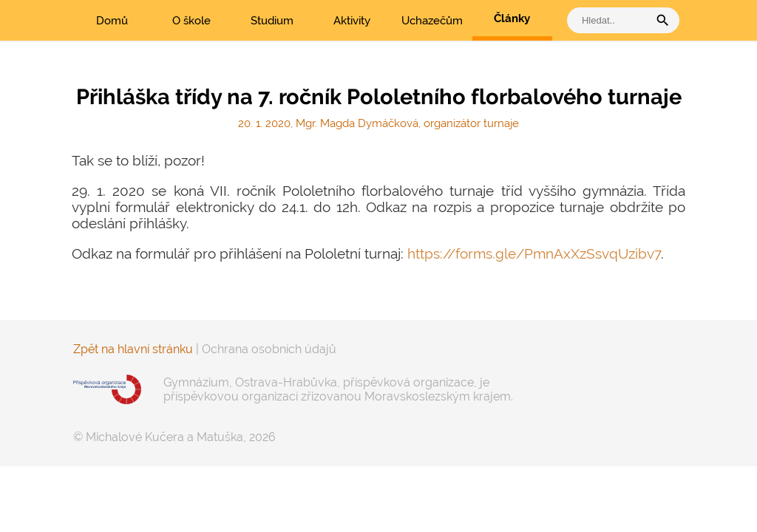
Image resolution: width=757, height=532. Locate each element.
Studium (272, 21)
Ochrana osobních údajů (269, 349)
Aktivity (352, 21)
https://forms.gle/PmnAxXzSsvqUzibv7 (534, 253)
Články (512, 18)
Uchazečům (432, 21)
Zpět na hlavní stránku (133, 349)
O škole (191, 21)
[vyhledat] (611, 20)
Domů (112, 21)
